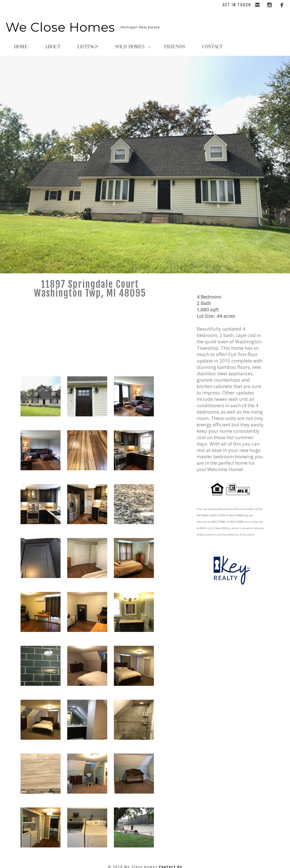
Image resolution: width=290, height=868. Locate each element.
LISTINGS (88, 47)
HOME (21, 47)
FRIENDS (175, 47)
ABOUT (52, 47)
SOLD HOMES (133, 47)
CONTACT (212, 47)
